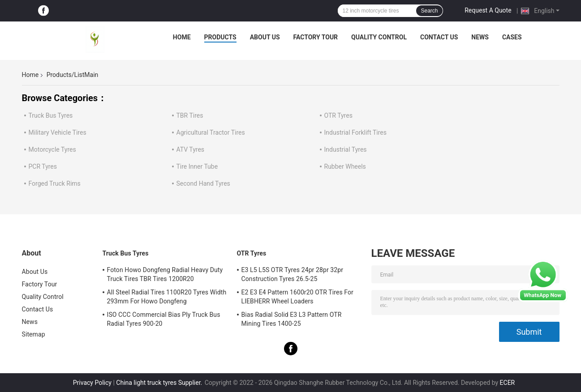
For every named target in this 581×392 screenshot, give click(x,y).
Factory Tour (316, 37)
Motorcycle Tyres (52, 149)
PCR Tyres (43, 166)
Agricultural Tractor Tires (211, 132)
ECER (508, 383)
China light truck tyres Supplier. (160, 383)
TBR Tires (190, 115)
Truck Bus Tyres (51, 115)
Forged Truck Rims (55, 183)
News (480, 37)
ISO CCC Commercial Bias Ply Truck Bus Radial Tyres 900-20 (164, 319)
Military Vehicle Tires (58, 132)
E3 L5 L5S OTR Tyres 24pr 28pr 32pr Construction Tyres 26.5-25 (293, 274)
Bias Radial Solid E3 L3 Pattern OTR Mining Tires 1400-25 (292, 319)
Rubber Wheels (345, 166)
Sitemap (34, 334)
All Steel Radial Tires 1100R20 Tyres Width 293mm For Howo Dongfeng (167, 297)
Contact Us (439, 37)
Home (182, 37)
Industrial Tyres (346, 149)
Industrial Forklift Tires (356, 132)
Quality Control (379, 37)
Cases (512, 37)
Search (429, 11)
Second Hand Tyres (203, 183)
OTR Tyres (338, 115)
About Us (265, 37)
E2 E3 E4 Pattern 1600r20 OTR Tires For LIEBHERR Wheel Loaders (297, 297)
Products (220, 37)
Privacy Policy (92, 383)
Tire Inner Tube (197, 166)
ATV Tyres (191, 149)
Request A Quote (488, 10)
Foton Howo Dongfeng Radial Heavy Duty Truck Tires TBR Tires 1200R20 (165, 274)
